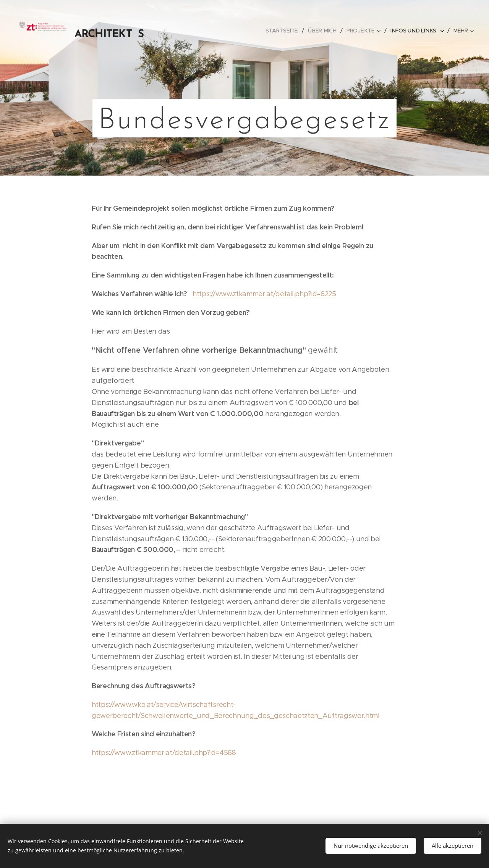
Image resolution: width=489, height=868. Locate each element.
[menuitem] (218, 31)
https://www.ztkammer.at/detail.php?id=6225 (264, 294)
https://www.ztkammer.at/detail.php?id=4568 (165, 753)
